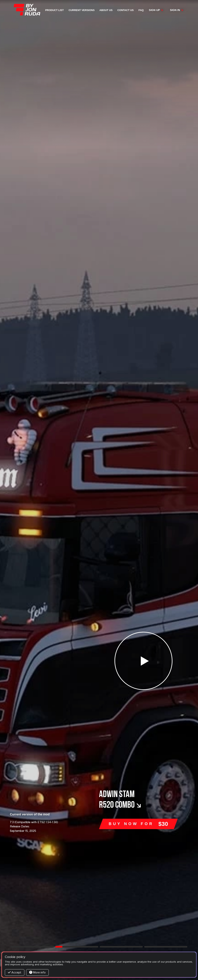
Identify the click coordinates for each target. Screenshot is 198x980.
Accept (15, 972)
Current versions (82, 10)
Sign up (156, 10)
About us (106, 10)
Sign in (177, 10)
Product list (55, 10)
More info (37, 972)
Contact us (125, 10)
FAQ (141, 10)
